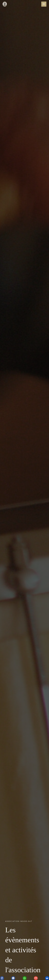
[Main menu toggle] (44, 4)
